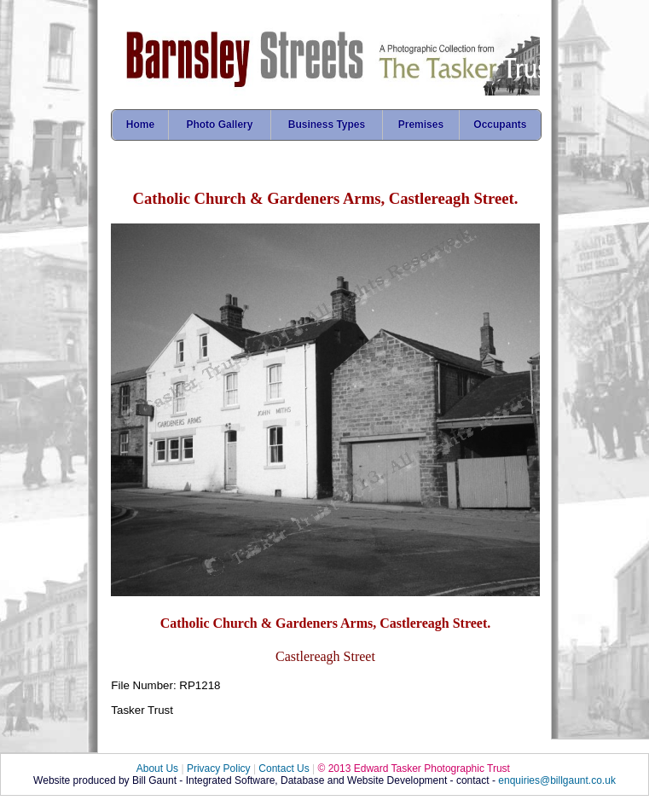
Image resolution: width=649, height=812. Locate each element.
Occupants (500, 125)
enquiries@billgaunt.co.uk (557, 780)
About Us (157, 768)
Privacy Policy (219, 768)
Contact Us (284, 768)
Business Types (327, 125)
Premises (421, 125)
